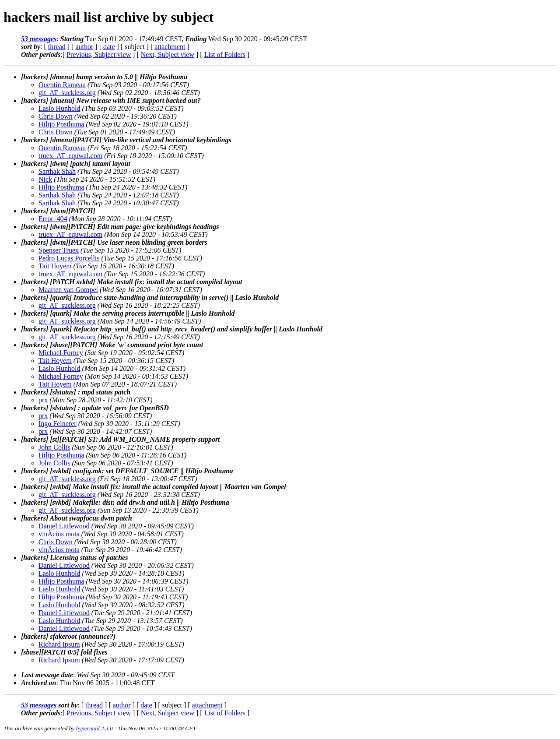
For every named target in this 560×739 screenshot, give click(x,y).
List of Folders (225, 55)
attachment (170, 47)
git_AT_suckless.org (67, 93)
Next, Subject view (168, 55)
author (84, 47)
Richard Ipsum (59, 644)
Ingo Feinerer (58, 424)
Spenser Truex (59, 250)
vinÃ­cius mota (59, 534)
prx (43, 400)
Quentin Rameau (62, 85)
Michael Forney (61, 353)
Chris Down (56, 116)
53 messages (39, 39)
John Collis (54, 447)
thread (57, 47)
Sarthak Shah (57, 171)
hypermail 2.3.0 (94, 728)
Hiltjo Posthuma (61, 124)
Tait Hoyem (55, 266)
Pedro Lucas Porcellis (69, 258)
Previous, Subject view (99, 55)
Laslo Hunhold (59, 108)
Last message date (47, 675)
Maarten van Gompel (68, 290)
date (109, 47)
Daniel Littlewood (64, 526)
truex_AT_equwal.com (70, 156)
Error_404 (53, 219)
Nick (45, 179)
